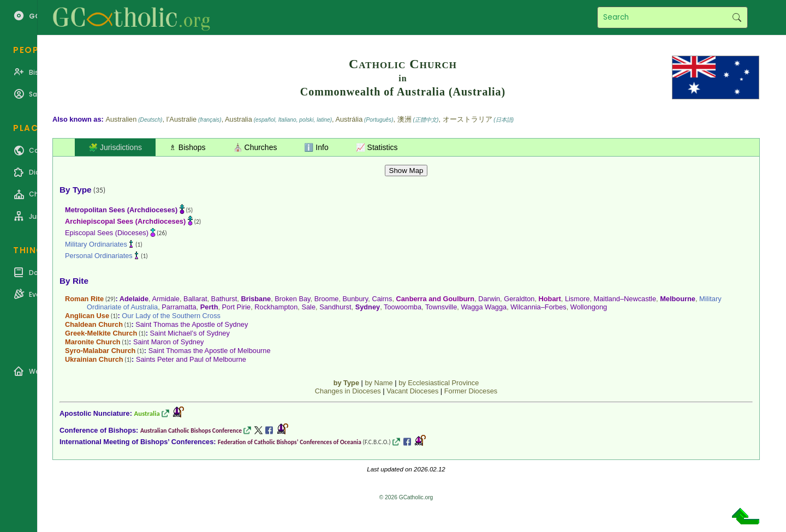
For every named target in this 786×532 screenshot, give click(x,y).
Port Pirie (237, 307)
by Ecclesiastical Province (439, 383)
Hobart (550, 299)
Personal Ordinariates (99, 256)
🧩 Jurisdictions (115, 147)
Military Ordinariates (96, 244)
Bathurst (224, 299)
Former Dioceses (471, 391)
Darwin (489, 299)
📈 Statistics (377, 147)
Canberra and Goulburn (436, 299)
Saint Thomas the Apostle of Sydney (192, 324)
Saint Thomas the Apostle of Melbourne (210, 351)
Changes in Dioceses (348, 391)
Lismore (577, 299)
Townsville (441, 307)
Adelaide (134, 299)
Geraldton (519, 299)
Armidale (166, 299)
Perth (209, 307)
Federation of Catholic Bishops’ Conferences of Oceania (290, 442)
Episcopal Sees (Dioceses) (107, 233)
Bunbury (356, 299)
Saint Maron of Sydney (168, 342)
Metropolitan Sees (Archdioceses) (121, 210)
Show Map (406, 171)
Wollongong (589, 307)
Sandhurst (335, 307)
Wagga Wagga (484, 307)
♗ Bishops (187, 147)
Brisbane (256, 299)
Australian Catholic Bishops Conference (191, 431)
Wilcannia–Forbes (538, 307)
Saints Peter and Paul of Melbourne (191, 359)
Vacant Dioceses (412, 391)
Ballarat (195, 299)
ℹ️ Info (316, 147)
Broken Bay (292, 299)
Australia (147, 413)
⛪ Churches (255, 147)
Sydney (368, 307)
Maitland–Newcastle (625, 299)
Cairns (382, 299)
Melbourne (678, 299)
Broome (327, 299)
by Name (379, 383)
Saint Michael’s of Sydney (190, 333)
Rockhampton (276, 307)
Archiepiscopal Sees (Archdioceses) (125, 221)
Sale (308, 307)
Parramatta (179, 307)
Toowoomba (403, 307)
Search (737, 17)
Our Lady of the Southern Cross (171, 316)
